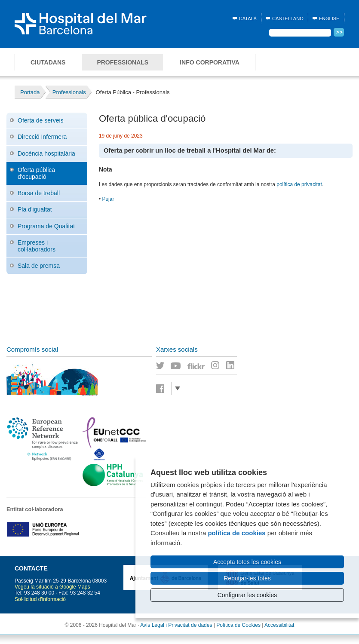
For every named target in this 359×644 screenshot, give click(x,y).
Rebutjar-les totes (247, 578)
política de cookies (236, 533)
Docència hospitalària (46, 153)
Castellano (288, 18)
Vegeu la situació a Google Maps (52, 587)
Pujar (108, 199)
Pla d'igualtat (35, 209)
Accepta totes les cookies (247, 562)
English (329, 18)
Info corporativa (210, 62)
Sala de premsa (39, 266)
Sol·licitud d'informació (40, 599)
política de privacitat (299, 184)
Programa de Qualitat (46, 226)
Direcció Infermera (42, 137)
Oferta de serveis (41, 120)
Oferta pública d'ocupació (36, 173)
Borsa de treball (39, 193)
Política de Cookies (238, 625)
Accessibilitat (279, 625)
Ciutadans (48, 62)
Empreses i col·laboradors (37, 246)
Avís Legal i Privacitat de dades (176, 625)
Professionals (123, 62)
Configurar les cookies (247, 595)
